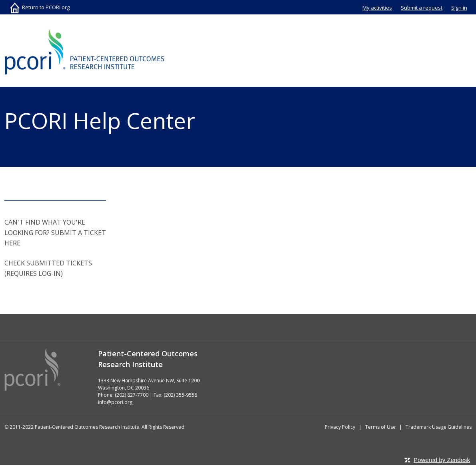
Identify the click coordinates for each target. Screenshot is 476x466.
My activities (377, 8)
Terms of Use (380, 427)
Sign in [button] (459, 8)
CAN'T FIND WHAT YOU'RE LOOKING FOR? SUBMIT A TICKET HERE (55, 233)
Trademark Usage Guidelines (439, 427)
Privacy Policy (340, 427)
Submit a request (422, 8)
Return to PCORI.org (39, 7)
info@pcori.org (115, 402)
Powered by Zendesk (442, 460)
